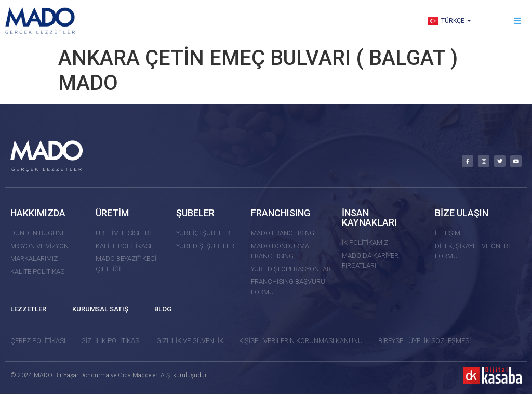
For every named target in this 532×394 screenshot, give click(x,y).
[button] (518, 21)
